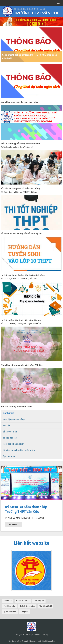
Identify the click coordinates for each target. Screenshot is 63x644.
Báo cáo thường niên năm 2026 (16, 406)
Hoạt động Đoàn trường (14, 419)
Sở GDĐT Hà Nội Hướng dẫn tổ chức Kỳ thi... (22, 233)
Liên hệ (45, 635)
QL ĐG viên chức (10, 612)
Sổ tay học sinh (10, 432)
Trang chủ (19, 635)
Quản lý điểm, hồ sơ (27, 606)
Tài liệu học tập (10, 438)
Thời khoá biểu (9, 606)
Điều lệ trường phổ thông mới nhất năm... (21, 143)
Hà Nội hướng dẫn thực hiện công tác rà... (21, 320)
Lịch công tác (39, 601)
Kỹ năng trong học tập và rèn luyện (19, 450)
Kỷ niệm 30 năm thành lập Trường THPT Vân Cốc (26, 509)
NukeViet (33, 641)
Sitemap (29, 635)
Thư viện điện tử (46, 606)
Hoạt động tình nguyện (14, 444)
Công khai (25, 612)
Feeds (37, 635)
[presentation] (4, 570)
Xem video (13, 524)
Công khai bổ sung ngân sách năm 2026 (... (22, 365)
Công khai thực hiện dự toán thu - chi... (19, 102)
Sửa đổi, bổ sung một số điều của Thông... (21, 188)
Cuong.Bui (51, 641)
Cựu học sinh (9, 456)
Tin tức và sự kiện (23, 601)
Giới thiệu (8, 601)
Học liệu (7, 425)
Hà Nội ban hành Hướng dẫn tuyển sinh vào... (23, 275)
